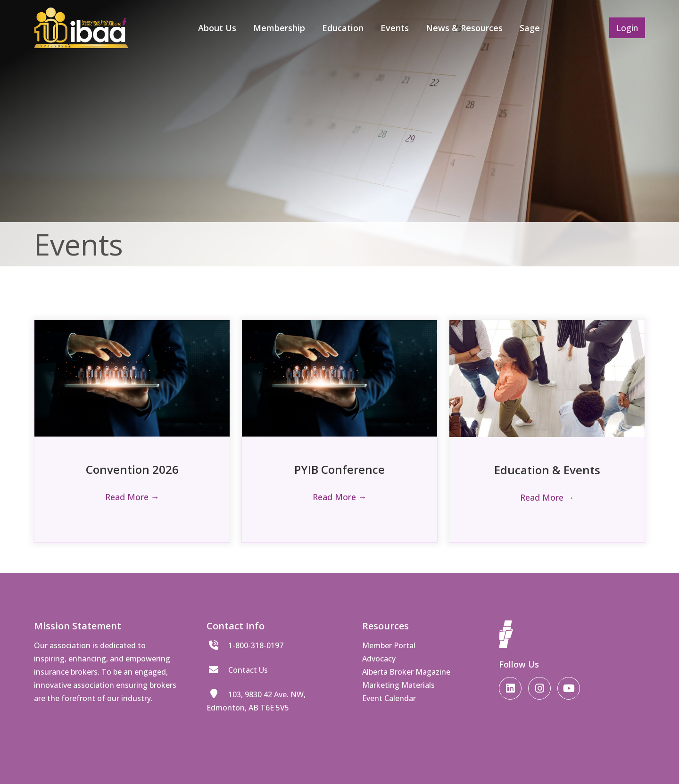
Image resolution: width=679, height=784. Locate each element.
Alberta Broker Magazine (406, 672)
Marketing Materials (398, 685)
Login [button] (627, 28)
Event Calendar (389, 698)
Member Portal (389, 645)
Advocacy (379, 659)
